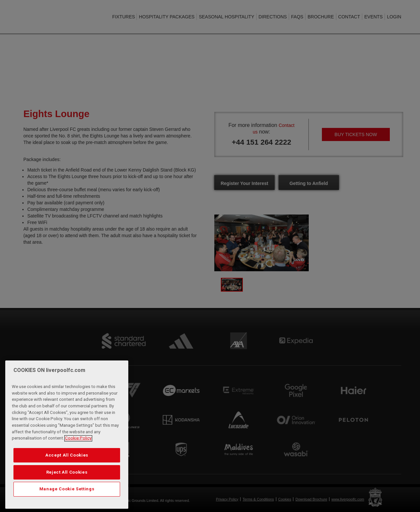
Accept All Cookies (67, 474)
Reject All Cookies (67, 491)
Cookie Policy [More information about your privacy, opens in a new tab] (78, 457)
